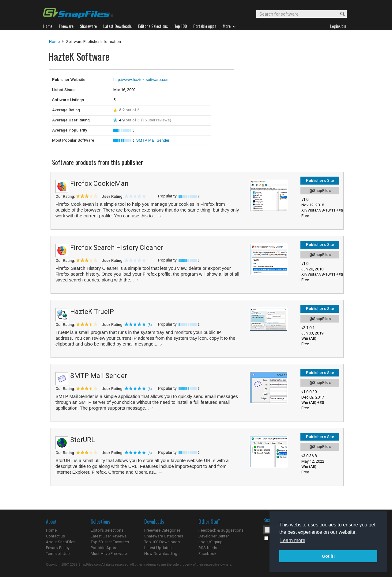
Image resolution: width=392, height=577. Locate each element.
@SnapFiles (320, 191)
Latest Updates (158, 548)
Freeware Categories (162, 530)
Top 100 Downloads (162, 542)
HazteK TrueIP (92, 312)
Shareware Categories (164, 536)
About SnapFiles (61, 542)
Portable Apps (103, 548)
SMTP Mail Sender (153, 140)
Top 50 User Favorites (110, 542)
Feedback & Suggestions (221, 530)
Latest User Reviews (109, 536)
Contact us (55, 536)
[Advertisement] (276, 82)
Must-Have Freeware (109, 554)
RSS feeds (208, 548)
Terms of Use (58, 554)
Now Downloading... (162, 554)
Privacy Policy (58, 548)
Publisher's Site (320, 180)
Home (54, 42)
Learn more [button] (293, 540)
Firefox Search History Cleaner (117, 248)
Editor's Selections (107, 530)
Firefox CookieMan (99, 183)
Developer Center (214, 536)
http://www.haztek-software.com (141, 80)
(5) (150, 325)
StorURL (83, 440)
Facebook (207, 554)
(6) (150, 389)
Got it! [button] (328, 556)
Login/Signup (211, 542)
